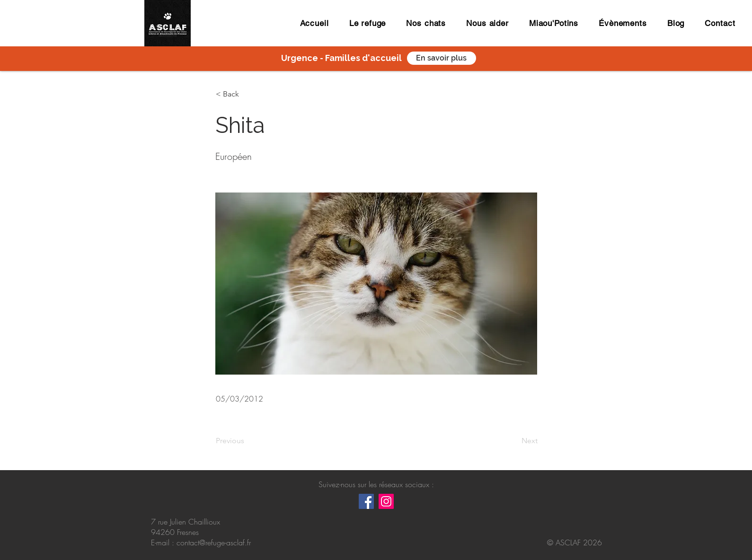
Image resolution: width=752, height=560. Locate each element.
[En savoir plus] (442, 58)
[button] (247, 94)
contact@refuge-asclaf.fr (214, 542)
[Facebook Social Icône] (366, 501)
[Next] (514, 441)
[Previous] (247, 441)
